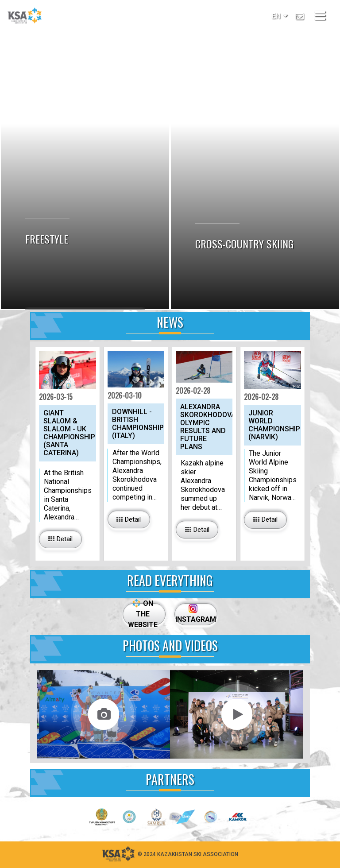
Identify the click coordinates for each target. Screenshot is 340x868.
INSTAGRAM (194, 614)
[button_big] (60, 539)
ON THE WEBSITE (143, 614)
